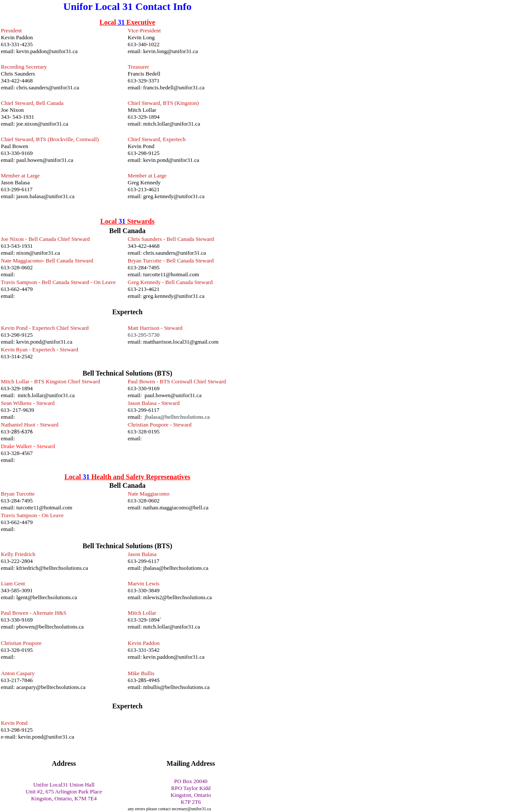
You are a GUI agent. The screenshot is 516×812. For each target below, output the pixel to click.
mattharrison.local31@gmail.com (181, 342)
